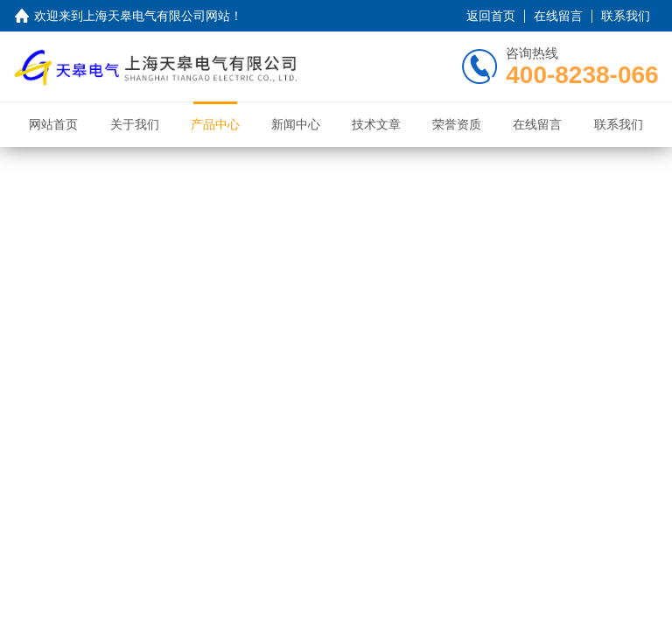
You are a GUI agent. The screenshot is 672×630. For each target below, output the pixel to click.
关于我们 (135, 124)
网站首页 (53, 124)
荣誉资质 (457, 124)
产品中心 (215, 124)
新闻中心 (296, 124)
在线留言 (558, 16)
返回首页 (491, 16)
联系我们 (626, 16)
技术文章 (376, 124)
